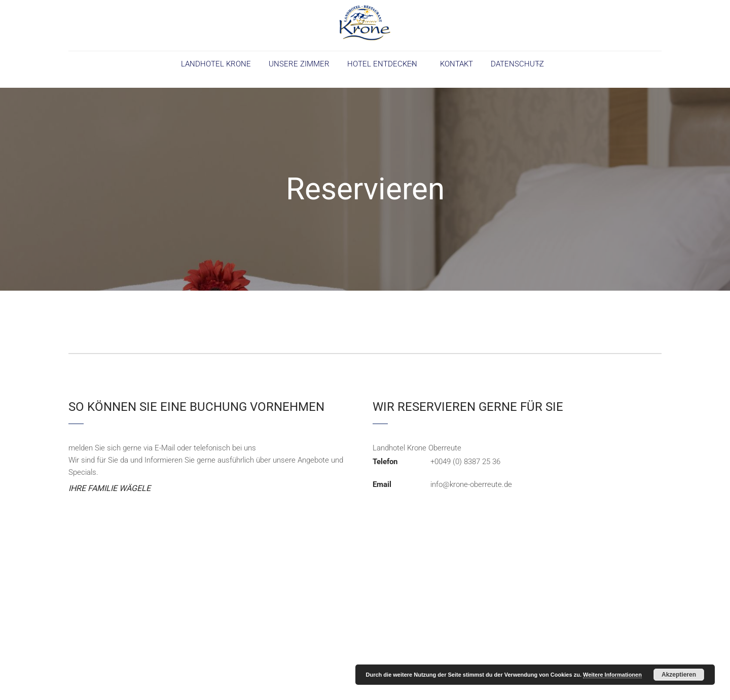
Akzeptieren (679, 675)
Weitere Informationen (612, 675)
